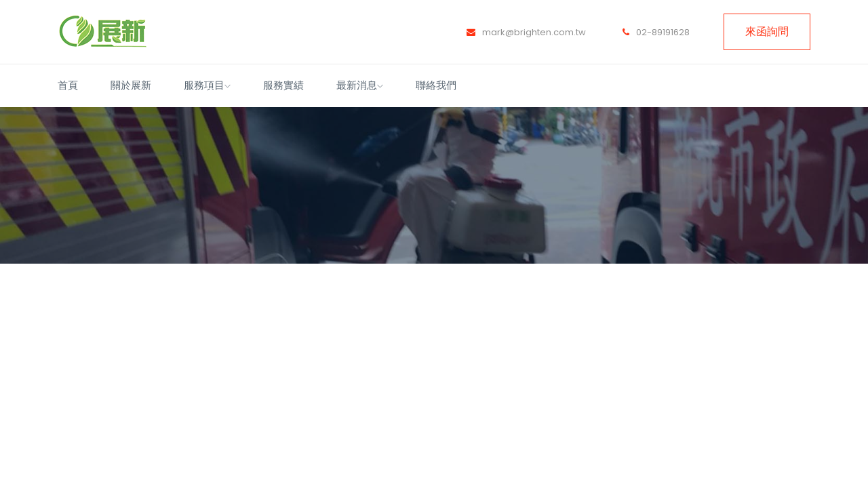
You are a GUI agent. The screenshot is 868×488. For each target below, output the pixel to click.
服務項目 (207, 85)
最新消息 (360, 85)
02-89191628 (656, 32)
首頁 (68, 85)
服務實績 (283, 85)
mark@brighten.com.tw (526, 32)
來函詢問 (767, 32)
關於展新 (131, 85)
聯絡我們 (436, 85)
